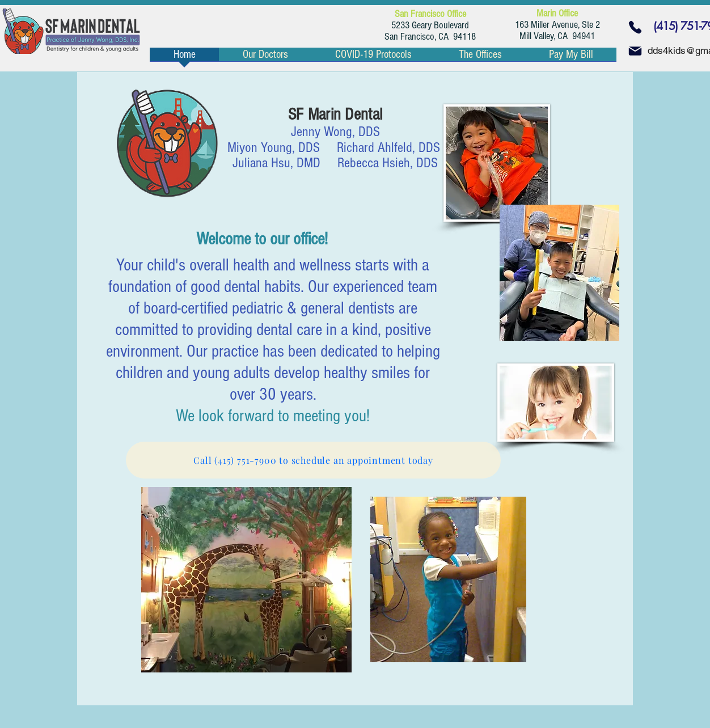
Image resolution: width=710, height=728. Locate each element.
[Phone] (635, 27)
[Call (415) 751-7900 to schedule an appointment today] (313, 460)
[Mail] (635, 51)
